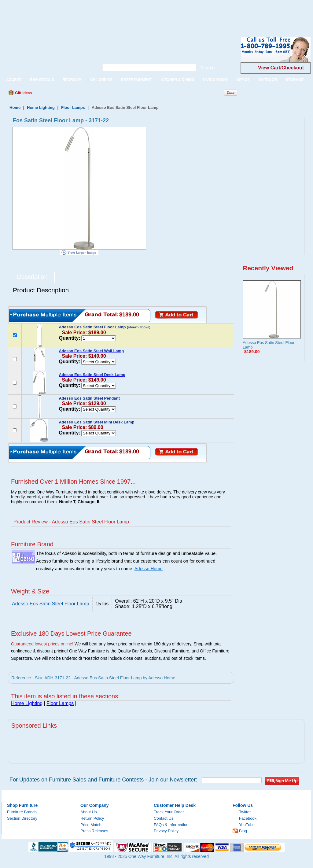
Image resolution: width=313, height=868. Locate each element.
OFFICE (243, 80)
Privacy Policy (166, 831)
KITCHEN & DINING (178, 80)
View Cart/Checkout (281, 68)
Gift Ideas (23, 93)
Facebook (248, 818)
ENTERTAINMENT (137, 80)
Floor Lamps (73, 107)
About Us (88, 812)
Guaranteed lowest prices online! (42, 644)
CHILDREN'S (101, 80)
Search (208, 68)
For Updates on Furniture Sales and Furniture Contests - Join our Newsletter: (103, 780)
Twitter (245, 812)
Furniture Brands (22, 812)
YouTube (247, 825)
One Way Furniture (47, 55)
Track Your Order (169, 812)
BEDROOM (72, 80)
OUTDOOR (268, 80)
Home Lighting (41, 107)
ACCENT (14, 80)
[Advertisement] (111, 14)
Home (15, 107)
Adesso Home (149, 569)
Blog (243, 831)
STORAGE (295, 80)
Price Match (91, 825)
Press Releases (94, 831)
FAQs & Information (171, 825)
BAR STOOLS (42, 80)
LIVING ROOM (215, 80)
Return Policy (92, 818)
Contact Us (164, 818)
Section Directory (22, 818)
